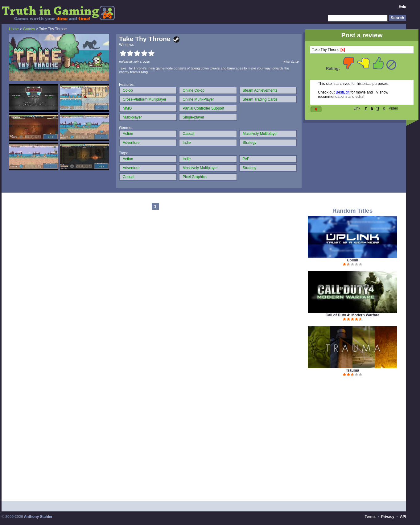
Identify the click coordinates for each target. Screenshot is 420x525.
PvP (246, 159)
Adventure (131, 143)
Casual (188, 134)
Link (357, 108)
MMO (127, 108)
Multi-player (132, 117)
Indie (187, 143)
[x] (343, 50)
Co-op (128, 90)
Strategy (250, 143)
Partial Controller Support (203, 108)
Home (14, 29)
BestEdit (342, 92)
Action (128, 134)
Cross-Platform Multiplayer (144, 99)
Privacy (388, 517)
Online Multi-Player (198, 99)
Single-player (193, 117)
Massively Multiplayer (260, 134)
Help (402, 6)
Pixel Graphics (194, 177)
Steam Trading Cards (260, 99)
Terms (370, 517)
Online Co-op (194, 90)
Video (393, 108)
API (403, 517)
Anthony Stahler (38, 517)
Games (29, 29)
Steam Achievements (260, 90)
